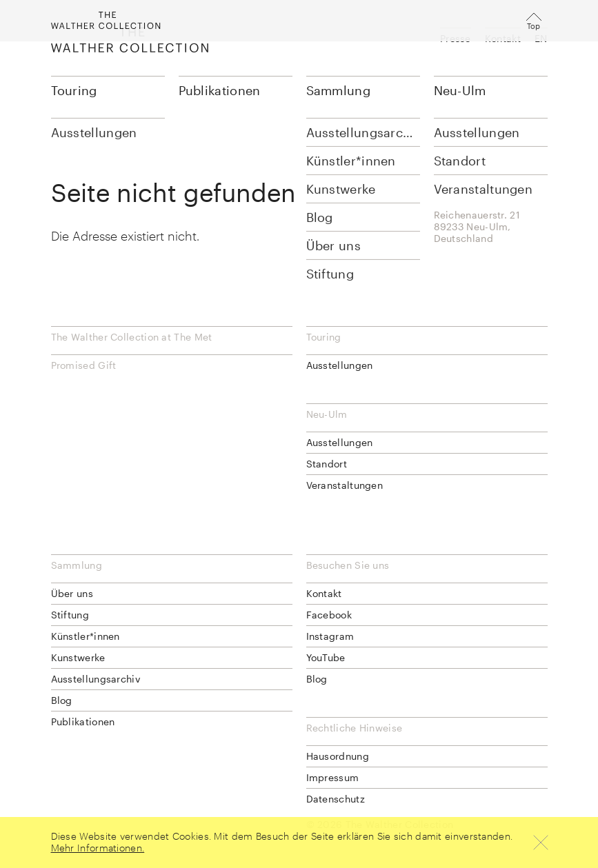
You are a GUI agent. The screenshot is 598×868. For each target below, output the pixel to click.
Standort (327, 464)
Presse (456, 38)
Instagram (330, 636)
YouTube (326, 657)
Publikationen (220, 90)
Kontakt (503, 38)
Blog (62, 700)
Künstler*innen (86, 636)
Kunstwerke (78, 657)
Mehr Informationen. (98, 848)
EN (541, 38)
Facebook (329, 615)
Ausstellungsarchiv (96, 679)
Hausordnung (338, 756)
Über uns (72, 593)
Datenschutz (336, 799)
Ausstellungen (340, 365)
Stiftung (70, 615)
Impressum (333, 777)
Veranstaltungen (345, 485)
